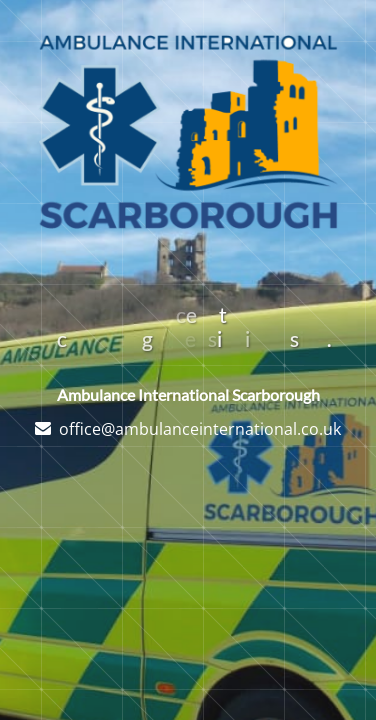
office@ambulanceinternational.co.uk (200, 429)
